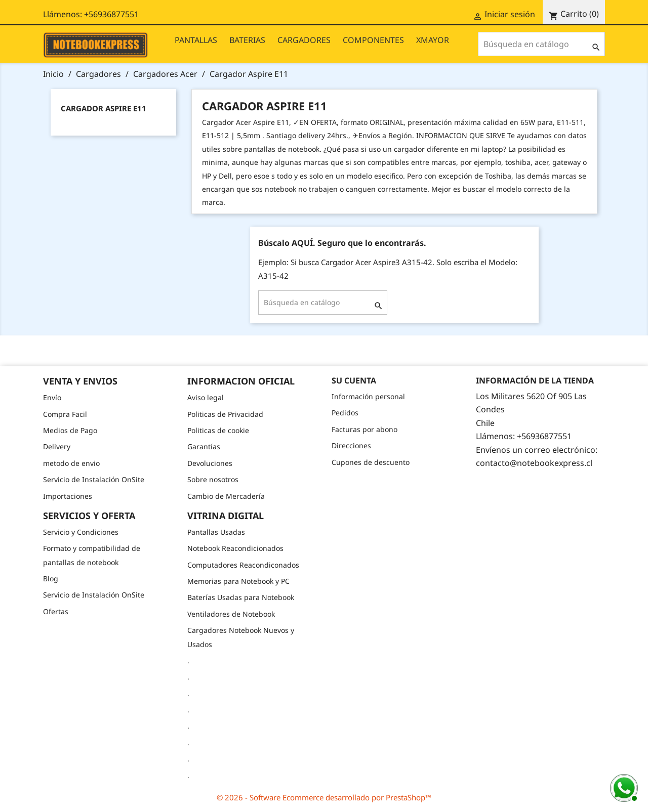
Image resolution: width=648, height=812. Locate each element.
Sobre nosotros (213, 479)
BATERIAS (247, 40)
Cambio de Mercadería (226, 496)
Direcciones (351, 445)
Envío (52, 397)
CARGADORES (304, 40)
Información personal (368, 396)
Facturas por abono (364, 429)
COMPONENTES (373, 40)
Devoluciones (210, 463)
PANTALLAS (196, 40)
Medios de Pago (70, 430)
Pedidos (345, 413)
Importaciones (68, 496)
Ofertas (56, 611)
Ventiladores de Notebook (231, 614)
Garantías (204, 446)
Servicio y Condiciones (81, 532)
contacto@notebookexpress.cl (534, 463)
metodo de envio (71, 463)
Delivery (57, 446)
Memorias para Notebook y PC (238, 581)
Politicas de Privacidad (225, 414)
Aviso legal (206, 397)
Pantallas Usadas (216, 532)
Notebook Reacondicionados (235, 548)
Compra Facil (65, 414)
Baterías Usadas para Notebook (241, 597)
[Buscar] (541, 44)
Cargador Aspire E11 (104, 108)
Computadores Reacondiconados (243, 565)
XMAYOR (433, 40)
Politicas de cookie (218, 430)
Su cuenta (354, 380)
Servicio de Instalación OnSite (94, 479)
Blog (51, 579)
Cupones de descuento (371, 462)
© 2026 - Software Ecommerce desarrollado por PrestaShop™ (324, 797)
